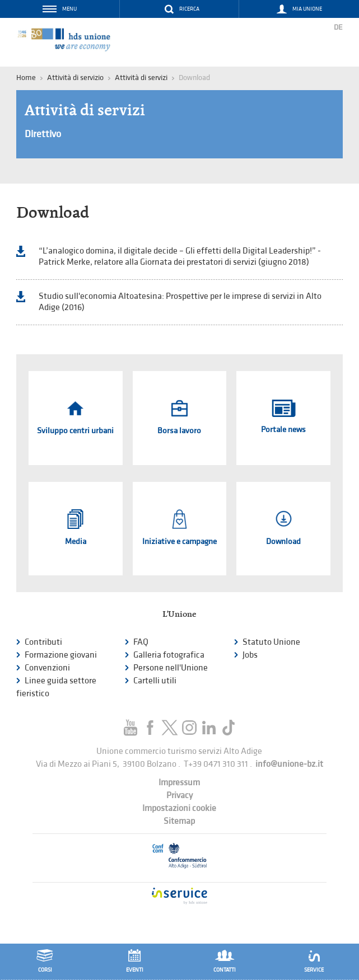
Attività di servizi (141, 78)
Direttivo (43, 134)
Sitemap (179, 821)
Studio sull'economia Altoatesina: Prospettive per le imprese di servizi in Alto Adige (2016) (180, 302)
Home (26, 78)
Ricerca (189, 9)
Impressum (179, 783)
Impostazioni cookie (179, 808)
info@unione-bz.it (289, 764)
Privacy (179, 796)
